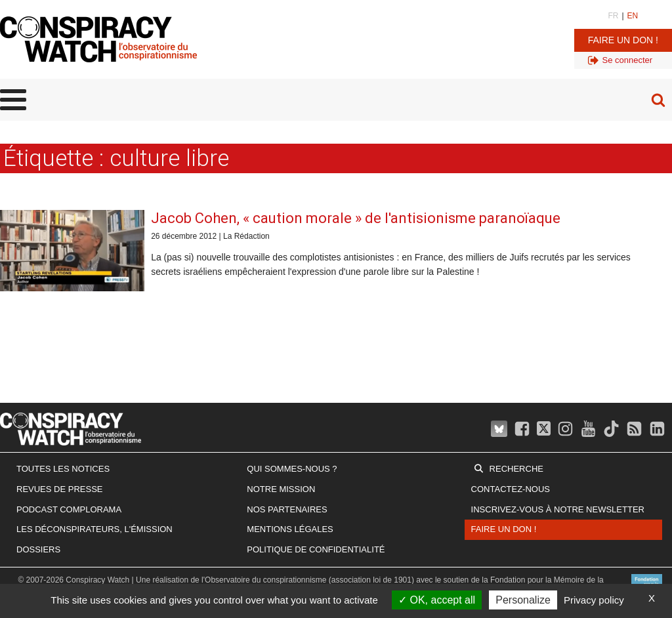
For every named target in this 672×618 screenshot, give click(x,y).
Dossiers (38, 549)
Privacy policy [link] (594, 600)
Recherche (516, 469)
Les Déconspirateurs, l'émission (94, 529)
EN (633, 16)
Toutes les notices (63, 469)
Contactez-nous (511, 489)
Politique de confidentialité (316, 549)
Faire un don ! (623, 40)
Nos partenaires (287, 509)
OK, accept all (437, 600)
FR (613, 16)
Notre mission (281, 489)
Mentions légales (290, 529)
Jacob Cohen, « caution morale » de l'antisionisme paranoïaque (356, 218)
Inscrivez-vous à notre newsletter (558, 509)
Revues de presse (60, 489)
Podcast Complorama (69, 509)
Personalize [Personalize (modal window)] (523, 600)
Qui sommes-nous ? (292, 469)
